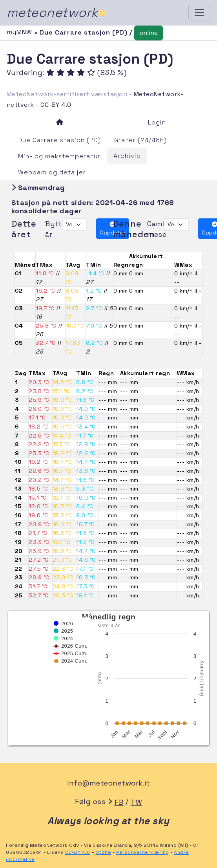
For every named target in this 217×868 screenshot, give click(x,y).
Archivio (127, 156)
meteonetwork (56, 13)
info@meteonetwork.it (108, 783)
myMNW (20, 32)
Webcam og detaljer (52, 172)
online (149, 33)
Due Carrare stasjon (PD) (59, 140)
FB (119, 802)
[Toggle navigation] (199, 13)
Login (157, 122)
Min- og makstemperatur (59, 156)
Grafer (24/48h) (140, 140)
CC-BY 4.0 (56, 105)
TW (136, 802)
